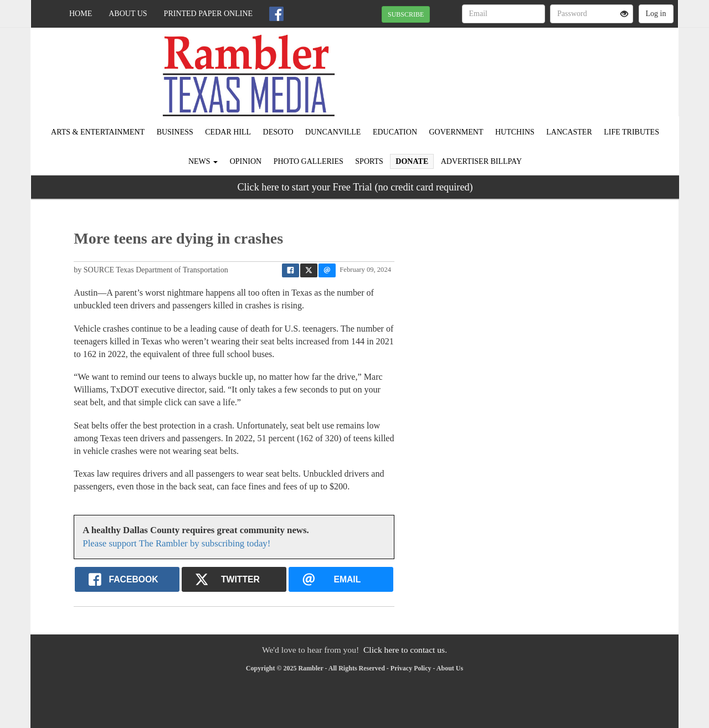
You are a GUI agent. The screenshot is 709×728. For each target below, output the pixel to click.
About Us (128, 14)
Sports (369, 161)
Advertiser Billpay (481, 161)
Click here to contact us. (405, 650)
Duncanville (333, 132)
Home (81, 14)
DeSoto (278, 132)
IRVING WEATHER (577, 66)
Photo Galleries (309, 161)
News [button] (203, 161)
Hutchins (515, 132)
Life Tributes (631, 132)
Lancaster (569, 132)
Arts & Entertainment (98, 132)
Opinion (246, 161)
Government (456, 132)
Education (395, 132)
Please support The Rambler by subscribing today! (176, 543)
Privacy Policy (411, 668)
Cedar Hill (228, 132)
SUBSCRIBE (406, 14)
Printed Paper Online (209, 14)
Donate (412, 161)
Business (175, 132)
